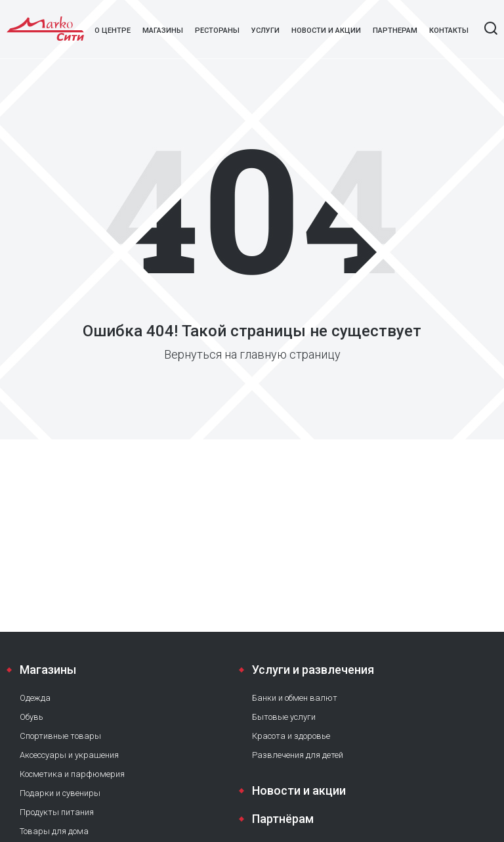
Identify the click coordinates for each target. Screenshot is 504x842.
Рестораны (217, 31)
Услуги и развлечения (313, 670)
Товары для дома (54, 831)
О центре (113, 31)
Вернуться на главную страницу (252, 354)
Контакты (449, 31)
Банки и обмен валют (295, 698)
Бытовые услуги (284, 717)
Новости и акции (326, 31)
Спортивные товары (60, 736)
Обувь (31, 717)
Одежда (35, 698)
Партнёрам (283, 819)
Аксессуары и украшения (69, 755)
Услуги (265, 31)
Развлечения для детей (298, 755)
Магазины (163, 31)
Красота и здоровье (291, 736)
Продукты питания (57, 812)
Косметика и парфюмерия (72, 774)
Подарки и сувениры (60, 793)
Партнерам (395, 31)
